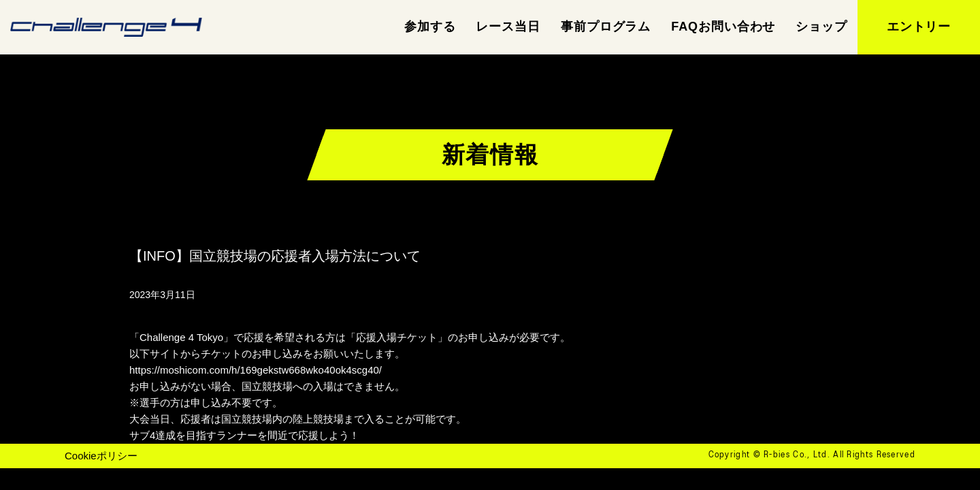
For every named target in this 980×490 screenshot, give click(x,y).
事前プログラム (606, 27)
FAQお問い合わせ (723, 27)
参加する (430, 27)
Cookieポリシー (101, 456)
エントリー (919, 27)
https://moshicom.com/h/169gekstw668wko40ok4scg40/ (256, 370)
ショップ (821, 27)
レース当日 (508, 27)
